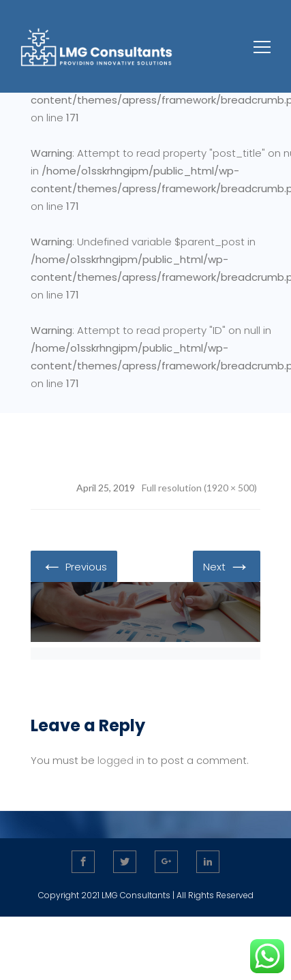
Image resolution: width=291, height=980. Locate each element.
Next (227, 566)
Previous (74, 566)
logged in (121, 760)
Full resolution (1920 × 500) (199, 488)
